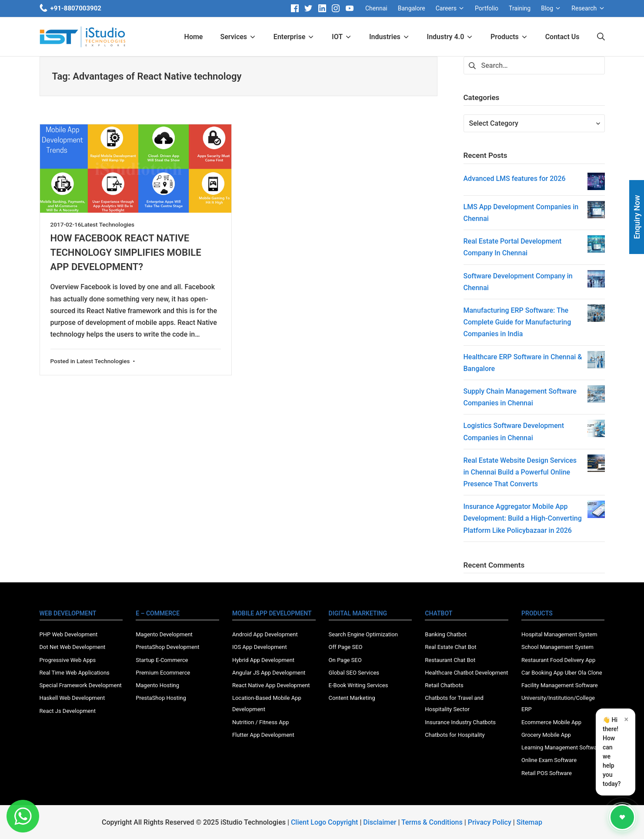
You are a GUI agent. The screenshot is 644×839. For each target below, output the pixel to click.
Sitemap (529, 822)
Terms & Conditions (432, 822)
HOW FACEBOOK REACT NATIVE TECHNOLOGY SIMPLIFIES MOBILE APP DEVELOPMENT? (126, 252)
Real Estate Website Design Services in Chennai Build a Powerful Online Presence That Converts (520, 472)
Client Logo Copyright (325, 822)
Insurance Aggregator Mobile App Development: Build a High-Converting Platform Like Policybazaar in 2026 (523, 518)
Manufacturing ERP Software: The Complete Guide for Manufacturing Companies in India (517, 322)
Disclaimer (380, 822)
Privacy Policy (490, 822)
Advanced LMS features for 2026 (515, 179)
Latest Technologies (108, 224)
